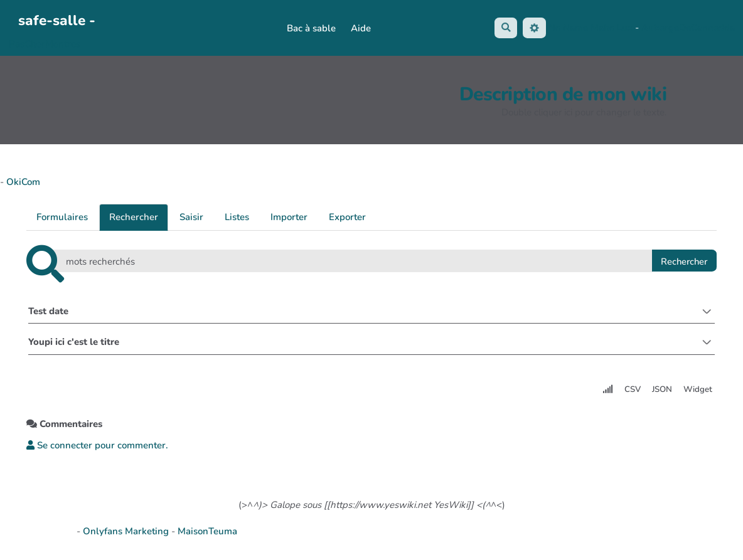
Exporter (347, 217)
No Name (568, 27)
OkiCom (23, 182)
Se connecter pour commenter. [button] (97, 448)
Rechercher (134, 217)
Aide (361, 28)
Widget (698, 393)
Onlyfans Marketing (127, 534)
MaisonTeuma (207, 534)
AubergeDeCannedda (688, 27)
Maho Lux (612, 27)
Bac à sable (311, 28)
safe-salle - (57, 20)
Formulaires (62, 217)
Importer (289, 217)
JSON (662, 393)
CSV (632, 393)
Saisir (191, 217)
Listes (237, 217)
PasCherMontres (45, 44)
